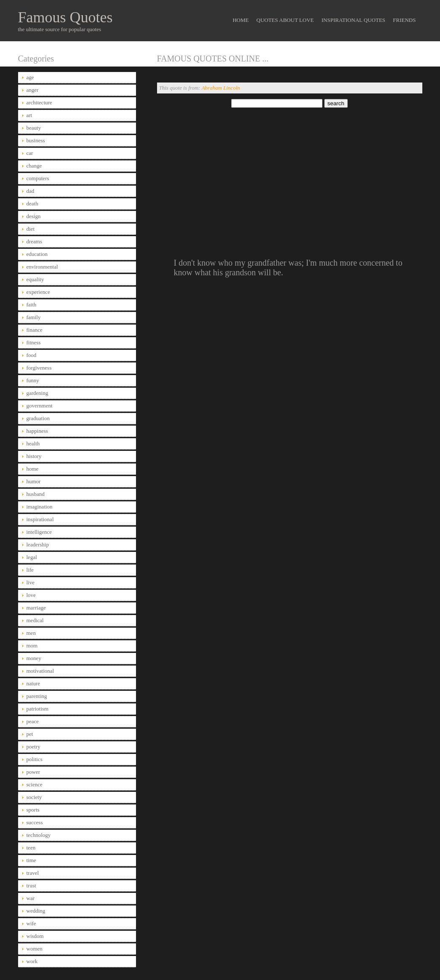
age (30, 77)
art (29, 115)
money (34, 658)
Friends (404, 20)
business (36, 140)
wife (31, 923)
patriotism (38, 709)
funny (33, 380)
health (33, 443)
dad (31, 191)
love (31, 595)
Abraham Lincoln (221, 88)
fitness (34, 342)
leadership (38, 545)
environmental (42, 267)
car (30, 153)
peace (33, 721)
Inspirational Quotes (354, 20)
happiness (37, 431)
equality (35, 279)
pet (30, 734)
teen (31, 848)
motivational (40, 671)
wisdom (35, 936)
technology (39, 835)
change (34, 166)
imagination (40, 507)
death (32, 204)
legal (32, 557)
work (32, 961)
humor (34, 481)
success (35, 822)
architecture (39, 103)
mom (32, 646)
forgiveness (39, 368)
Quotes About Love (285, 20)
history (34, 456)
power (33, 772)
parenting (37, 696)
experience (38, 292)
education (37, 254)
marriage (36, 608)
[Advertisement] (290, 173)
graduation (38, 418)
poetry (33, 747)
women (35, 949)
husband (36, 494)
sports (33, 810)
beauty (34, 128)
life (30, 570)
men (31, 633)
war (31, 898)
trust (31, 885)
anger (33, 90)
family (34, 317)
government (40, 406)
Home (240, 20)
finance (35, 330)
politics (35, 759)
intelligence (39, 532)
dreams (35, 241)
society (34, 797)
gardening (37, 393)
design (34, 216)
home (33, 469)
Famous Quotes (65, 17)
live (31, 582)
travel (33, 873)
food (32, 355)
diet (31, 229)
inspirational (40, 519)
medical (35, 620)
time (31, 860)
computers (38, 178)
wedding (36, 911)
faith (32, 305)
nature (33, 683)
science (35, 784)
